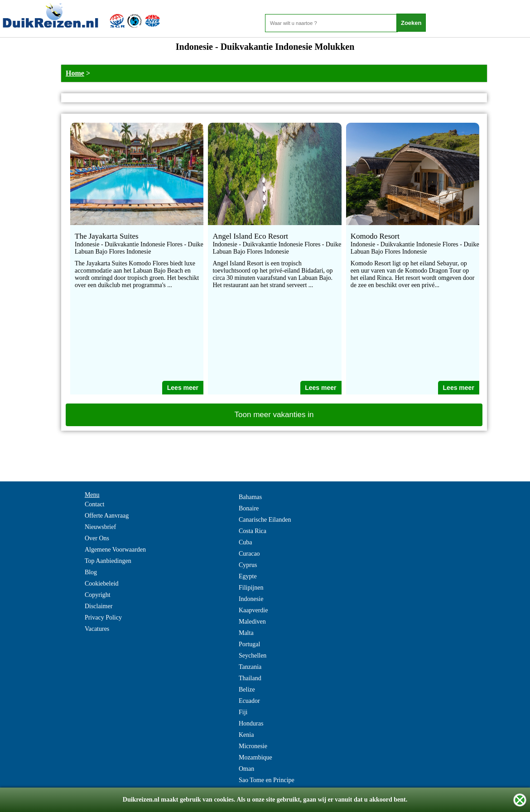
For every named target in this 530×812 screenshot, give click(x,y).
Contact (95, 504)
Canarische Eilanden (265, 520)
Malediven (252, 622)
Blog (91, 572)
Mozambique (255, 757)
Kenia (246, 735)
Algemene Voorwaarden (115, 550)
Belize (247, 689)
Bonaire (249, 508)
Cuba (246, 542)
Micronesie (253, 746)
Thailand (250, 678)
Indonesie (251, 599)
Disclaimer (99, 606)
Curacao (249, 554)
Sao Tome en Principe (267, 780)
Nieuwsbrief (100, 527)
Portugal (249, 644)
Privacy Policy (103, 617)
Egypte (248, 576)
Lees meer (183, 388)
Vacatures (97, 629)
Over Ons (97, 538)
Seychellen (253, 656)
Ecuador (249, 701)
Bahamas (250, 497)
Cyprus (248, 565)
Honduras (251, 723)
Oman (246, 769)
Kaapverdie (253, 610)
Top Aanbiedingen (108, 561)
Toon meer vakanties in (274, 415)
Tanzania (250, 667)
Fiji (243, 712)
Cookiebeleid (102, 584)
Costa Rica (253, 531)
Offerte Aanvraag (107, 516)
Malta (246, 633)
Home (75, 73)
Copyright (98, 595)
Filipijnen (251, 588)
